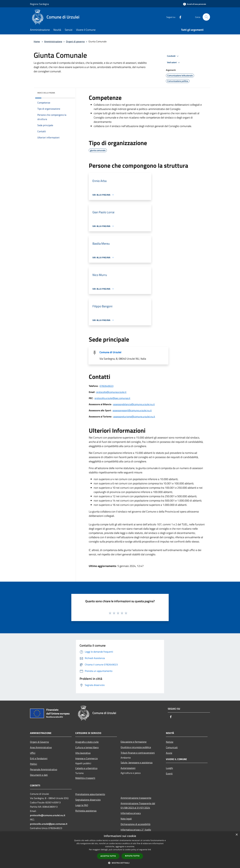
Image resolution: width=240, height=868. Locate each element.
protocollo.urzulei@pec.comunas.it (112, 398)
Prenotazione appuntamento (90, 794)
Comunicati (172, 747)
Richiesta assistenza (86, 811)
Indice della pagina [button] (46, 93)
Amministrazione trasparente (136, 798)
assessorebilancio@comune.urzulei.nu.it (134, 404)
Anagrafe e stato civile (87, 742)
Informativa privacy (131, 813)
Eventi (169, 774)
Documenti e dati (39, 775)
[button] (120, 863)
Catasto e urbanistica (86, 768)
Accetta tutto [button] (108, 856)
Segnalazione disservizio (88, 800)
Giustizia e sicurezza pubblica (136, 747)
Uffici (33, 753)
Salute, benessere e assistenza (137, 763)
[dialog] (120, 850)
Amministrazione (53, 41)
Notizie (170, 742)
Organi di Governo (39, 742)
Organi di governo (75, 41)
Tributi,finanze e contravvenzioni (138, 753)
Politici (34, 764)
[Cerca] (206, 17)
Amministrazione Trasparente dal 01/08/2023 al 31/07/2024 (138, 805)
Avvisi (169, 753)
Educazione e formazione (134, 742)
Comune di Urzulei (110, 352)
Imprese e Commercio (86, 758)
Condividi (173, 56)
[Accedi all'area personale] (195, 4)
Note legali (126, 819)
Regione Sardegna (39, 4)
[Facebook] (179, 17)
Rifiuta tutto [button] (132, 856)
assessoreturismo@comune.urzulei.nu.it (134, 416)
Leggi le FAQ (82, 805)
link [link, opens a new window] (149, 850)
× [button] (237, 835)
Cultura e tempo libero (87, 747)
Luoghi (169, 768)
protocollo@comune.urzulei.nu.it (48, 815)
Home (37, 41)
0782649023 (107, 386)
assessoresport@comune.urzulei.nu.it (132, 410)
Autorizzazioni (128, 768)
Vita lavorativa (83, 753)
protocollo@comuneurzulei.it (111, 392)
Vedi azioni (174, 63)
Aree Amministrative (41, 747)
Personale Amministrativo (44, 769)
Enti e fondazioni (39, 758)
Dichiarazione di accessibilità (135, 824)
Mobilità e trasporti (85, 778)
